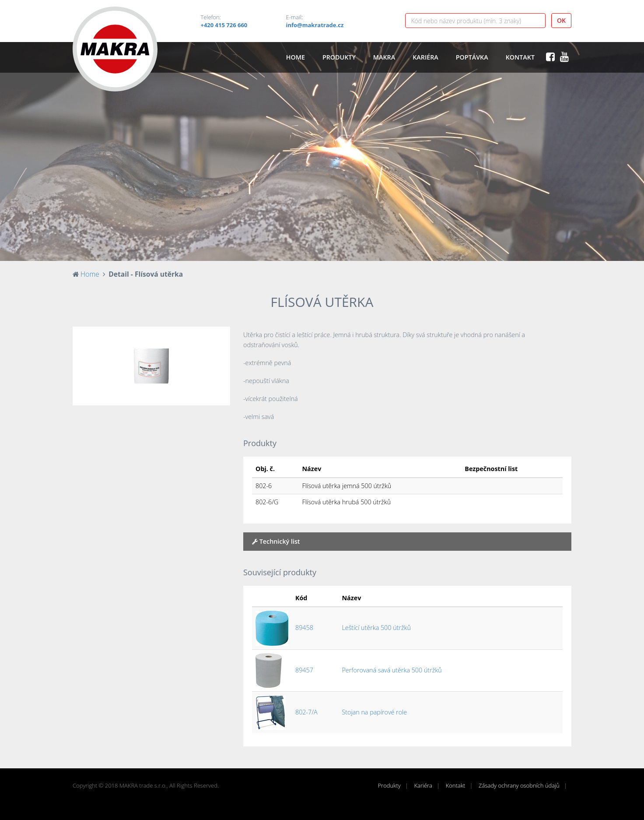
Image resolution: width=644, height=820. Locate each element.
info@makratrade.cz (315, 25)
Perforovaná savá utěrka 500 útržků (392, 670)
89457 (304, 670)
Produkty (339, 57)
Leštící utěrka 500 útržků (376, 628)
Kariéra (425, 57)
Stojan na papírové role (375, 712)
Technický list (276, 541)
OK (561, 20)
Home (296, 57)
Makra (384, 57)
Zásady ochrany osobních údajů (519, 785)
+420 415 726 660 (224, 25)
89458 (304, 628)
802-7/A (306, 712)
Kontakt (520, 57)
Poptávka (472, 57)
